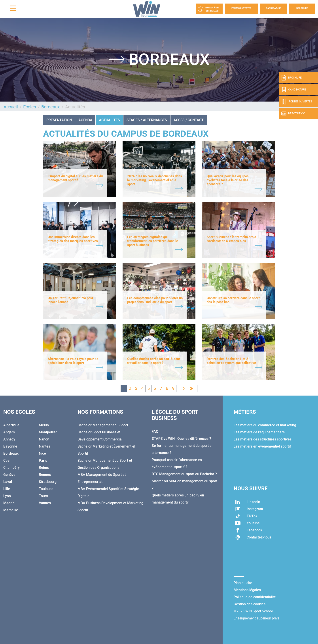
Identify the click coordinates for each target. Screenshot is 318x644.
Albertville (11, 425)
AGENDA (85, 120)
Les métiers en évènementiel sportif (262, 446)
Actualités (109, 120)
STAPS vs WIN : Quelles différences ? (181, 439)
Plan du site (243, 583)
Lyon (7, 496)
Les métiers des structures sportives (263, 439)
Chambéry (11, 468)
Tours (43, 496)
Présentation (59, 120)
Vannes (45, 503)
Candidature (274, 8)
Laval (8, 482)
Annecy (9, 439)
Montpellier (48, 432)
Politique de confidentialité (255, 597)
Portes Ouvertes (241, 8)
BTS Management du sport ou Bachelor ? (184, 474)
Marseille (11, 510)
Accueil (11, 107)
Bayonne (10, 446)
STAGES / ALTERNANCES (147, 120)
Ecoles (30, 107)
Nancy (44, 439)
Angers (9, 432)
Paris (43, 460)
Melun (44, 425)
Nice (42, 453)
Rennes (45, 475)
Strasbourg (48, 482)
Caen (7, 460)
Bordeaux (51, 107)
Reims (44, 468)
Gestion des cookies (250, 604)
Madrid (9, 503)
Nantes (44, 446)
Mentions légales (247, 590)
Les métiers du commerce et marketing (265, 425)
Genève (9, 475)
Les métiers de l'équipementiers (259, 432)
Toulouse (46, 489)
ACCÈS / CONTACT (189, 120)
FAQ (155, 432)
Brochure (302, 8)
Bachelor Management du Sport (103, 425)
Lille (7, 489)
